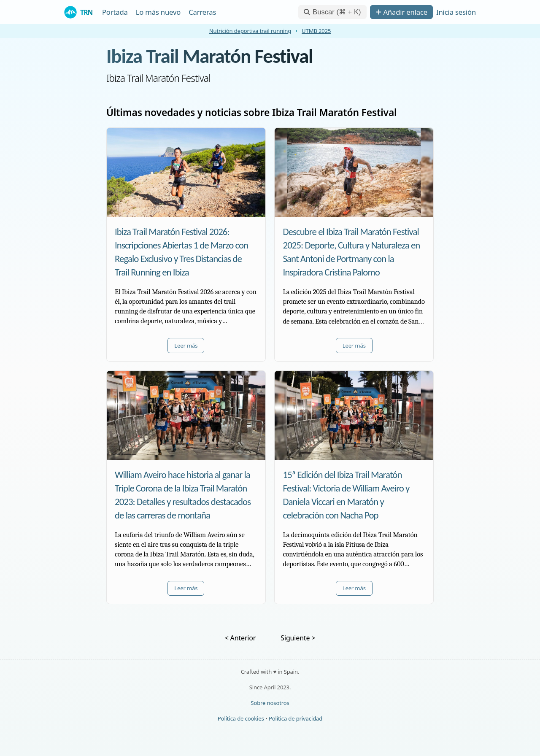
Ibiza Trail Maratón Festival (209, 56)
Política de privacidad (296, 718)
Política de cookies (241, 718)
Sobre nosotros (270, 703)
